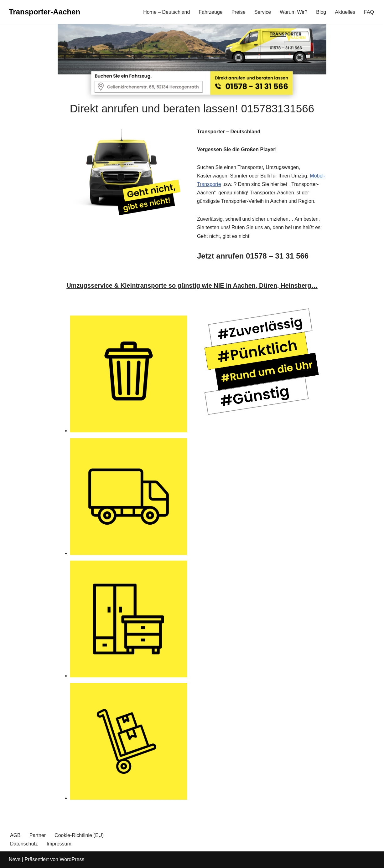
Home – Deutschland (166, 12)
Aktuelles (345, 12)
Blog (321, 12)
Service (262, 12)
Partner (38, 836)
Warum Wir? (293, 12)
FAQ (369, 12)
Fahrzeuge (211, 12)
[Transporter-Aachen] (44, 12)
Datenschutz (24, 844)
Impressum (59, 844)
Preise (238, 12)
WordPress (72, 860)
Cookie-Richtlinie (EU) (79, 836)
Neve (15, 860)
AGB (15, 836)
